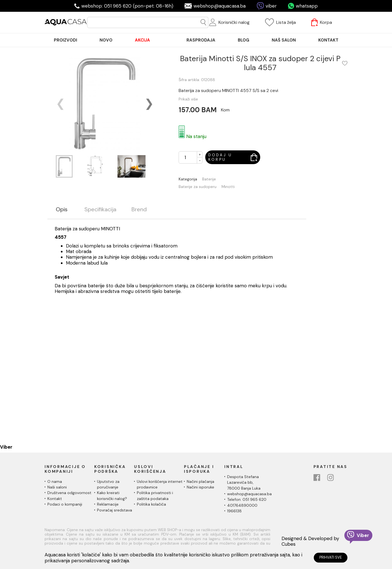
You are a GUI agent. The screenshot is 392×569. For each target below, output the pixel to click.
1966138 (234, 511)
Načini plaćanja (200, 481)
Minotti (228, 187)
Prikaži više (188, 99)
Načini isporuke (200, 487)
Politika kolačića (151, 504)
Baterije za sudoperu (198, 187)
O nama (55, 481)
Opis (62, 209)
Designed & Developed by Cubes (310, 541)
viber (271, 6)
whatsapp (307, 6)
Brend (139, 209)
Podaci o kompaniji (65, 504)
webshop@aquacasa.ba (220, 6)
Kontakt (55, 499)
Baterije (209, 179)
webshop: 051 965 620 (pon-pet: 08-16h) (127, 6)
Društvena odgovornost (69, 493)
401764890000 (242, 505)
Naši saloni (57, 487)
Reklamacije (108, 504)
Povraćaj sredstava (115, 510)
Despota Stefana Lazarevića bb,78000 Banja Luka (244, 482)
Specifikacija (100, 209)
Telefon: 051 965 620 (247, 499)
